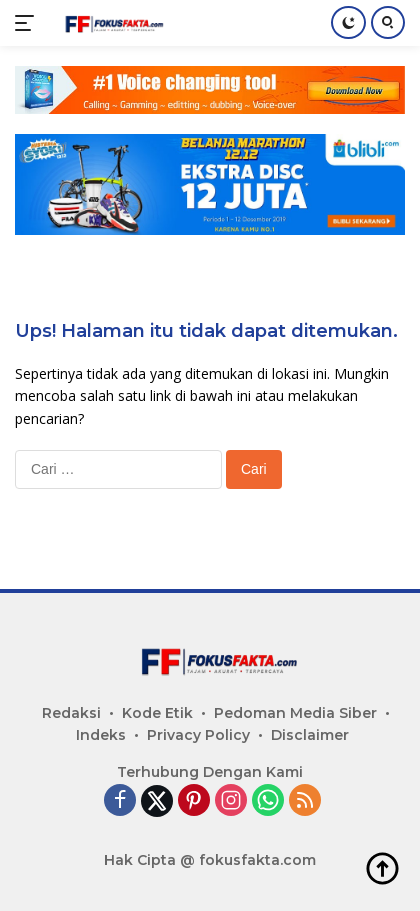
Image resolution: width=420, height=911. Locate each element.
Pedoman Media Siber (295, 713)
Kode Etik (157, 713)
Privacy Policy (198, 735)
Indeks (101, 735)
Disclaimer (310, 735)
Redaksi (71, 713)
